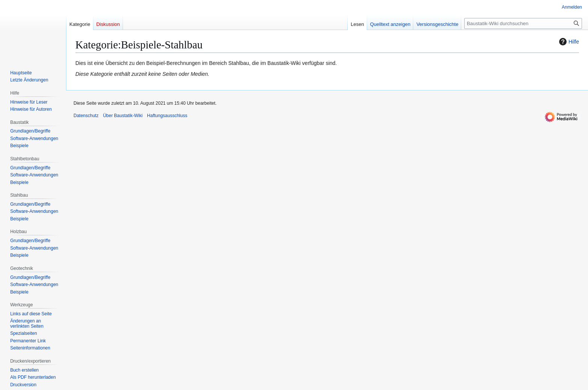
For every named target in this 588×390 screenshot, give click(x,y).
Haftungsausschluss (167, 116)
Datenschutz (86, 116)
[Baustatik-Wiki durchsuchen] (523, 23)
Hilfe (568, 42)
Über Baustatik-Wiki (123, 116)
